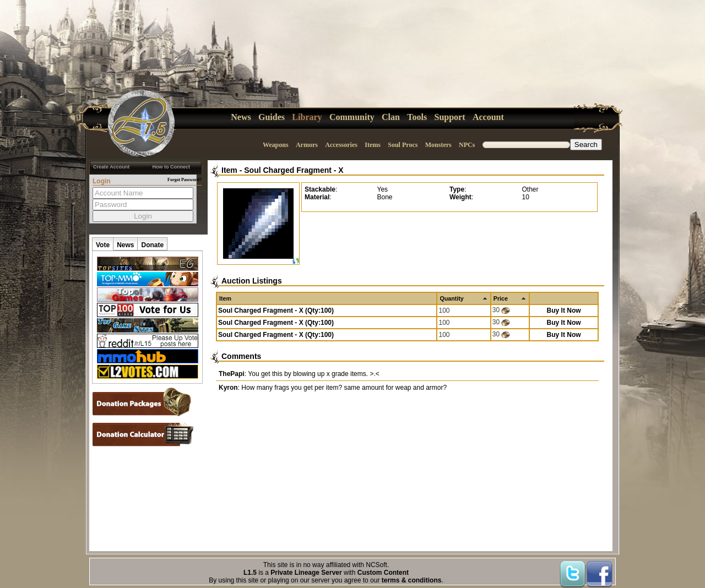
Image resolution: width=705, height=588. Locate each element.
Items (373, 145)
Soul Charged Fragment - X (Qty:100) (276, 311)
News (241, 117)
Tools (417, 117)
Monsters (438, 145)
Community (352, 117)
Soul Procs (403, 145)
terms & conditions (412, 580)
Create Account (111, 167)
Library (307, 117)
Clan (391, 117)
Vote (103, 245)
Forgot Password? (185, 180)
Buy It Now (564, 311)
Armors (307, 145)
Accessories (341, 145)
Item (229, 170)
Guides (272, 117)
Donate (152, 245)
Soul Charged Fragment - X (294, 170)
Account (488, 117)
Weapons (276, 145)
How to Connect (172, 167)
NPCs (467, 145)
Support (450, 117)
